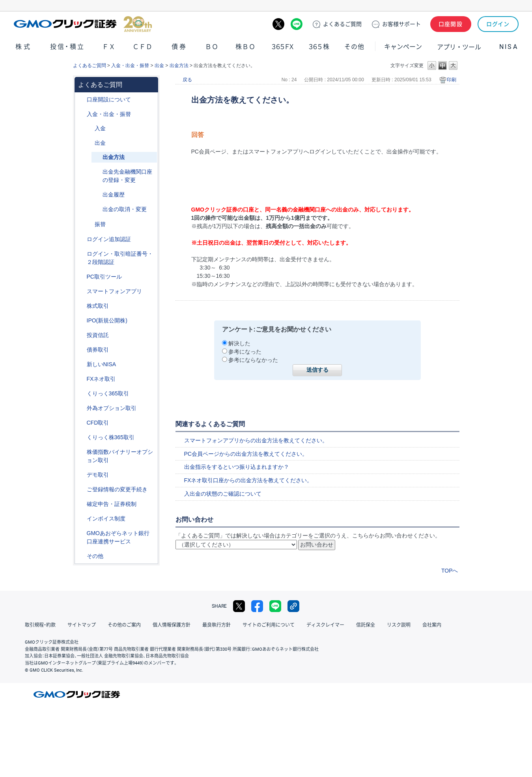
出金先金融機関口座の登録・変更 (127, 176)
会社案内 (432, 625)
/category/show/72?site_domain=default (81, 306)
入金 (100, 128)
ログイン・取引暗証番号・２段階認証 (120, 258)
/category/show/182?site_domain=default (89, 143)
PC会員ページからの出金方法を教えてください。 (246, 454)
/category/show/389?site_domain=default (81, 350)
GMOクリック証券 (83, 24)
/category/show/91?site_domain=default (81, 100)
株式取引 (98, 306)
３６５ (319, 47)
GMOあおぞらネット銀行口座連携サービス (118, 537)
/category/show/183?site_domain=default (89, 224)
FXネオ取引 (101, 379)
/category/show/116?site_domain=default (81, 335)
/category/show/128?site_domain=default (81, 533)
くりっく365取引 (108, 393)
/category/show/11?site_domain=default (81, 423)
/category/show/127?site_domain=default (81, 504)
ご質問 (342, 24)
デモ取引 (98, 475)
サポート (401, 24)
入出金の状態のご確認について (223, 494)
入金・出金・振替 (130, 66)
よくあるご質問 (90, 66)
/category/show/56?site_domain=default (81, 490)
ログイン (498, 24)
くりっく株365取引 (111, 437)
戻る (187, 80)
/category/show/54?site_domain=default (81, 254)
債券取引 (98, 350)
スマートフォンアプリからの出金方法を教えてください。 (256, 440)
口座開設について (109, 99)
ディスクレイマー (325, 625)
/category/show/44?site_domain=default (81, 556)
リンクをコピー (293, 606)
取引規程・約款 (40, 625)
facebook (257, 606)
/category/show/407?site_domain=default (81, 437)
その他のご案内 (124, 625)
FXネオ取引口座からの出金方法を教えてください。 (248, 480)
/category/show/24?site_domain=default (81, 379)
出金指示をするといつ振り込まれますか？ (237, 467)
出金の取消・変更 (125, 209)
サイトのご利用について (269, 625)
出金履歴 (114, 195)
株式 (24, 47)
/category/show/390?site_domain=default (81, 519)
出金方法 (179, 66)
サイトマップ (82, 625)
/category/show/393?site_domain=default (81, 364)
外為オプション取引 (112, 408)
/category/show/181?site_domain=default (89, 128)
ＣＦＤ (142, 47)
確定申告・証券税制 (112, 504)
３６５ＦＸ (283, 47)
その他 (354, 47)
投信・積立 (67, 47)
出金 (159, 66)
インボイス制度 (106, 519)
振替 (100, 224)
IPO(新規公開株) (107, 320)
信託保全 (366, 625)
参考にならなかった (253, 360)
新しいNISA (102, 364)
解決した (239, 343)
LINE (297, 24)
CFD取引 (98, 423)
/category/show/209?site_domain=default (81, 475)
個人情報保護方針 (172, 625)
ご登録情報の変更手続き (117, 489)
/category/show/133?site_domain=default (81, 452)
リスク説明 (399, 625)
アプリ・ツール (459, 47)
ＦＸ (109, 47)
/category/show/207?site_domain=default (81, 277)
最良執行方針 (217, 625)
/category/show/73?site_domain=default (81, 321)
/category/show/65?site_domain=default (81, 408)
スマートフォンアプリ (114, 291)
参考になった (245, 352)
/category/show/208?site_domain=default (81, 291)
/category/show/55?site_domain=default (81, 114)
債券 (180, 47)
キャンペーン (403, 47)
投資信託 (98, 335)
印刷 (452, 80)
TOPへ (450, 571)
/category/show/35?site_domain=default (81, 394)
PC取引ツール (104, 277)
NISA (509, 47)
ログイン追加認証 (109, 239)
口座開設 (451, 24)
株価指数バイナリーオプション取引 (120, 456)
